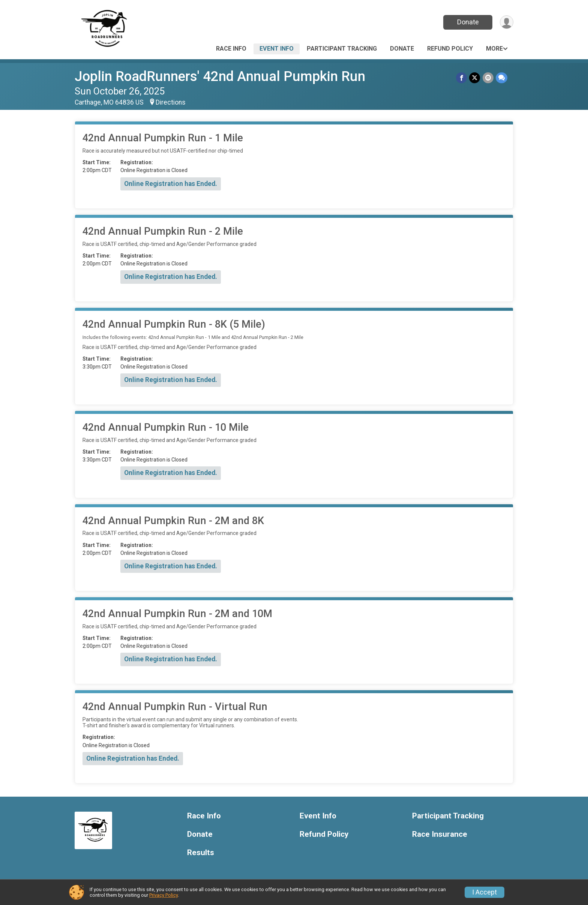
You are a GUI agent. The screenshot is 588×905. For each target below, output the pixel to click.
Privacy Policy (163, 895)
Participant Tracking (342, 49)
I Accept (484, 892)
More (494, 49)
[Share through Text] (502, 78)
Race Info (231, 49)
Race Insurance (440, 834)
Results (201, 853)
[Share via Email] (488, 78)
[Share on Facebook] (462, 78)
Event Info (277, 49)
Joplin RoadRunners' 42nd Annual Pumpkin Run (220, 76)
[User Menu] (506, 22)
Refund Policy (450, 49)
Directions (171, 102)
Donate (468, 22)
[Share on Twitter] (475, 78)
